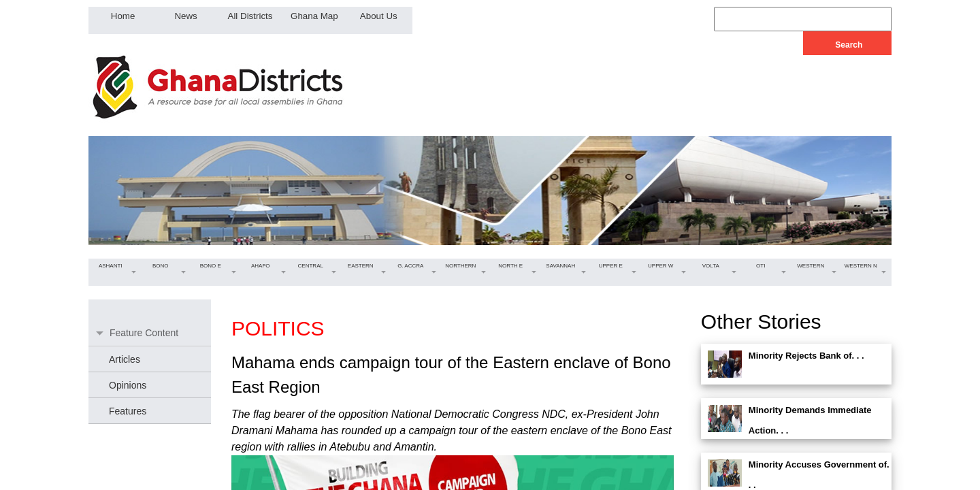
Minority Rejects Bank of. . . (806, 356)
